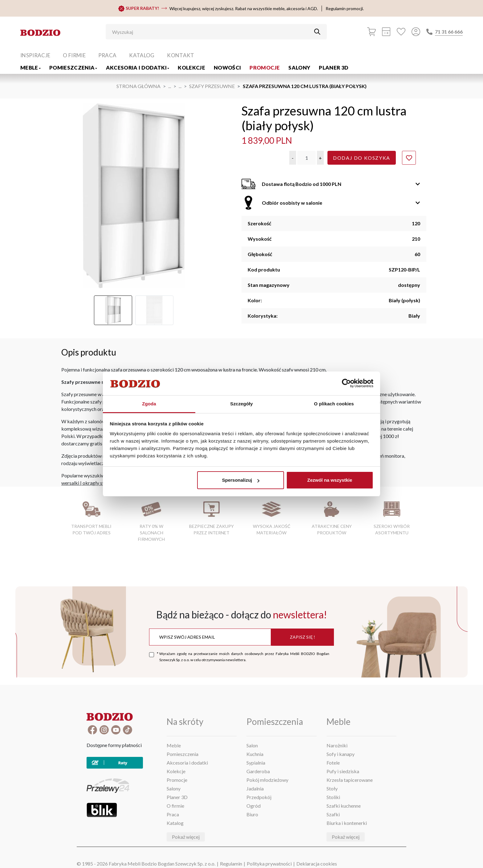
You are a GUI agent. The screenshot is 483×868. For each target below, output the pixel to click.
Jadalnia (255, 788)
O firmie (74, 55)
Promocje (265, 68)
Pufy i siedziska (343, 771)
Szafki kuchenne (344, 806)
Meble (30, 68)
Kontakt (181, 55)
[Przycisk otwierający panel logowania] (416, 32)
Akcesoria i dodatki (138, 68)
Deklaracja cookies (317, 864)
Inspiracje (35, 55)
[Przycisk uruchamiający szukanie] (317, 32)
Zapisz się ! (302, 637)
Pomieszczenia (73, 68)
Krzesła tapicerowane (350, 780)
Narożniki (337, 745)
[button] (293, 158)
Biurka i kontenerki (347, 823)
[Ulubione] (401, 32)
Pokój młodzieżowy (267, 780)
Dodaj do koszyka (362, 158)
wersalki (70, 483)
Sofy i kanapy (341, 754)
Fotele (333, 763)
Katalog (142, 55)
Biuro (252, 814)
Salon (252, 745)
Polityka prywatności (269, 864)
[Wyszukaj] (212, 32)
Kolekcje (191, 68)
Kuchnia (255, 754)
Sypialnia (256, 763)
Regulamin (231, 864)
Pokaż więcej (186, 837)
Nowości (227, 68)
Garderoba (258, 771)
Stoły (332, 788)
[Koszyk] (371, 32)
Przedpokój (259, 797)
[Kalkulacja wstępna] (386, 32)
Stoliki (333, 797)
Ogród (254, 806)
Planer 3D (334, 68)
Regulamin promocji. (345, 8)
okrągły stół (95, 483)
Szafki (333, 814)
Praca (108, 55)
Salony (299, 68)
